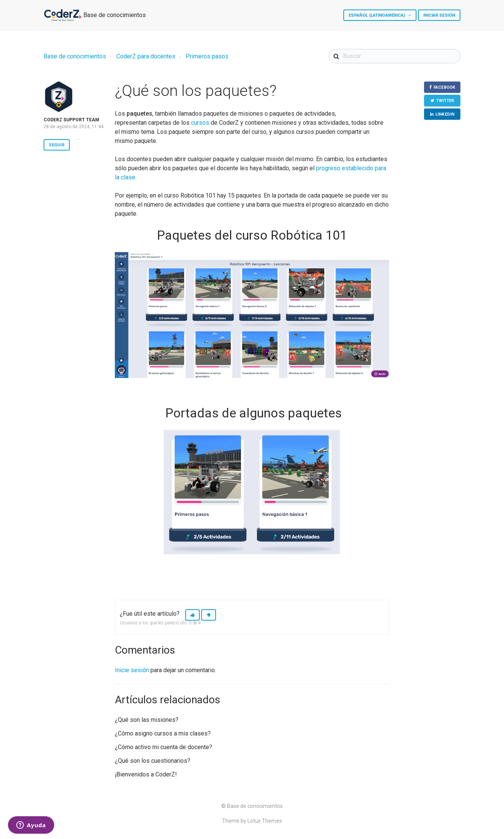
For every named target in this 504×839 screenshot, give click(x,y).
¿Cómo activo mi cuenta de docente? (164, 747)
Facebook (444, 87)
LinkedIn (445, 114)
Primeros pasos (207, 56)
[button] (193, 615)
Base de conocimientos (75, 56)
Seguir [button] (57, 145)
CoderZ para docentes (146, 56)
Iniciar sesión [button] (439, 15)
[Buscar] (395, 56)
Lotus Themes (265, 821)
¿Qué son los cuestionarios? (153, 761)
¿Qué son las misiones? (147, 720)
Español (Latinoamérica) (377, 15)
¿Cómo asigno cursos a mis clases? (163, 733)
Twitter (445, 101)
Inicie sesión (132, 670)
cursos (200, 123)
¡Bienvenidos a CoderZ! (146, 774)
